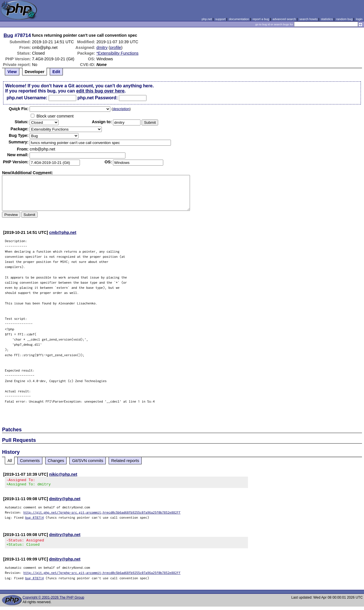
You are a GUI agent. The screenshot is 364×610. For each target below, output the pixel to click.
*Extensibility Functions (117, 53)
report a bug (261, 19)
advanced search (284, 19)
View (12, 72)
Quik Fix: (19, 109)
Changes (56, 461)
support (220, 19)
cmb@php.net (63, 232)
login (359, 19)
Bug (9, 35)
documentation (239, 19)
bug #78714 (35, 519)
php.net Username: (27, 98)
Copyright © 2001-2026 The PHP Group (53, 601)
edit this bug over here (100, 91)
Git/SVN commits (88, 461)
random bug (344, 19)
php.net (207, 19)
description (121, 109)
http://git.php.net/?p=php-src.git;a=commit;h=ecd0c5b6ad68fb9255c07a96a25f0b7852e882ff (102, 514)
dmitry (102, 48)
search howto (308, 19)
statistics (327, 19)
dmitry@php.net (65, 500)
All (10, 461)
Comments (30, 461)
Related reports (125, 461)
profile (116, 48)
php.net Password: (98, 98)
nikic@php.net (63, 474)
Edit (56, 72)
